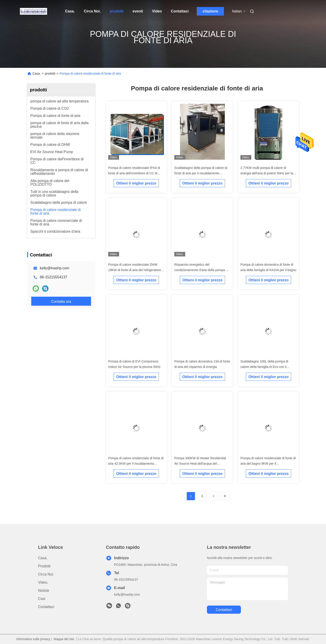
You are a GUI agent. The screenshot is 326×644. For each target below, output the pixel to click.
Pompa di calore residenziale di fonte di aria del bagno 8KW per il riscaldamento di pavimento (268, 464)
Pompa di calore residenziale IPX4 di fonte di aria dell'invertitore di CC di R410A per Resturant (134, 173)
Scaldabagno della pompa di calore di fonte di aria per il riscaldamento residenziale (201, 173)
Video (157, 11)
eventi (138, 11)
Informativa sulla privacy (33, 639)
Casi (42, 599)
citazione (210, 11)
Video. (43, 582)
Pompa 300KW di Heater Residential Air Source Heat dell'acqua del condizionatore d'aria (200, 464)
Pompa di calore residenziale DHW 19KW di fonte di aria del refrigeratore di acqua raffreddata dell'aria (136, 270)
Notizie (44, 591)
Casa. (70, 11)
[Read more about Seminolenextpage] (213, 496)
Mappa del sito (64, 639)
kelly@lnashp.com (55, 268)
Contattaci (180, 11)
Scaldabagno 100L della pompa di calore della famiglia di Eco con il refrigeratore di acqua (264, 367)
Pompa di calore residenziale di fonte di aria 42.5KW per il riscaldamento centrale (136, 464)
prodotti (117, 11)
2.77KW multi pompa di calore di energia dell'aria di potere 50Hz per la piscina (267, 173)
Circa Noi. (92, 11)
